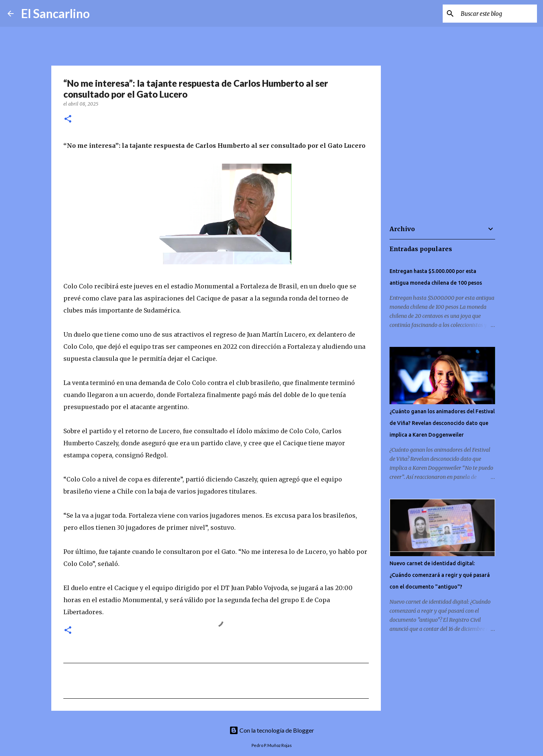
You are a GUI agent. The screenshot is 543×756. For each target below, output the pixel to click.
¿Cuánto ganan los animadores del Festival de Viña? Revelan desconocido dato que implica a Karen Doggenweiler (442, 423)
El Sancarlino (55, 13)
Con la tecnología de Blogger (272, 730)
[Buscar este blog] (497, 14)
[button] (68, 119)
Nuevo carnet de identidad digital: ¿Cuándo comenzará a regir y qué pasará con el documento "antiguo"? (440, 575)
